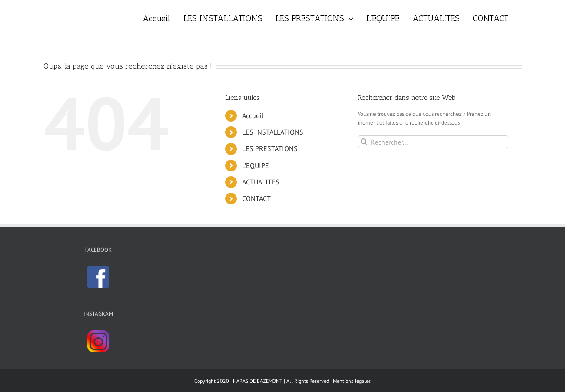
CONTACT (256, 198)
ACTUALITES (261, 182)
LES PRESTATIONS (270, 148)
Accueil (253, 115)
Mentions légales (352, 381)
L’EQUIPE (256, 165)
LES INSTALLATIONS (273, 132)
